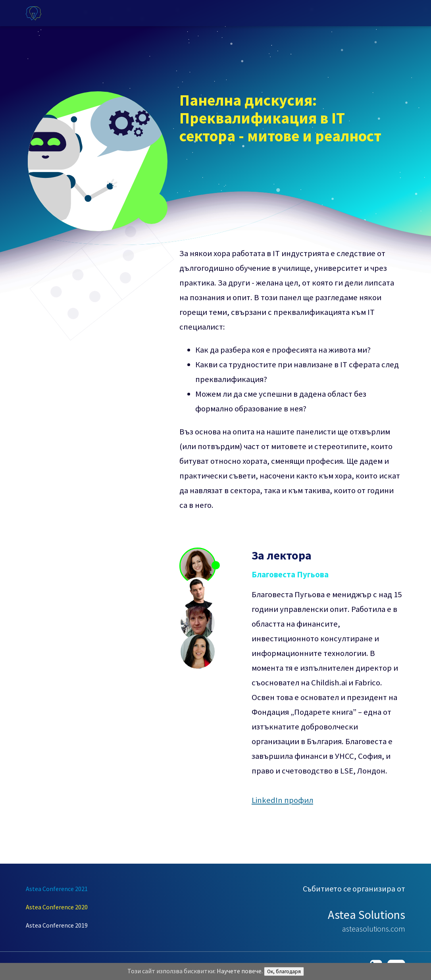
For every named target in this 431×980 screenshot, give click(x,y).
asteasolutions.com (374, 929)
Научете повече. (240, 971)
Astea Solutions (367, 914)
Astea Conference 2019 (57, 925)
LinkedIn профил (282, 800)
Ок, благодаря (284, 971)
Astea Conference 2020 (57, 907)
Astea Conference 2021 (57, 889)
